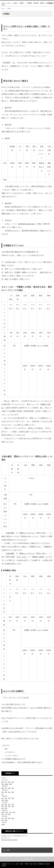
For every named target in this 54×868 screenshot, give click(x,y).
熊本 (3, 782)
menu (50, 3)
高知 (13, 788)
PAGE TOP (27, 859)
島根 (13, 792)
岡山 (9, 792)
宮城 (3, 820)
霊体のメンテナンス (27, 533)
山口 (3, 794)
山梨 (13, 806)
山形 (6, 820)
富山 (13, 804)
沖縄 (3, 784)
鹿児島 (6, 784)
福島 (13, 818)
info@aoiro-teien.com (27, 224)
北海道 (3, 824)
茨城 (3, 814)
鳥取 (6, 792)
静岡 (6, 808)
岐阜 (3, 808)
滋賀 (13, 798)
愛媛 (3, 788)
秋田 (6, 818)
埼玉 (10, 812)
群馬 (9, 814)
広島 (3, 792)
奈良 (3, 800)
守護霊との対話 (38, 557)
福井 (6, 804)
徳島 (9, 788)
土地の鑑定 (10, 533)
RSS (8, 850)
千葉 (6, 814)
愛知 (9, 806)
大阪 (6, 798)
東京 (7, 812)
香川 (6, 788)
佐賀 (13, 782)
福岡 (10, 784)
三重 (3, 804)
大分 (6, 782)
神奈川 (3, 812)
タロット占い (22, 557)
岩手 (3, 818)
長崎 (9, 782)
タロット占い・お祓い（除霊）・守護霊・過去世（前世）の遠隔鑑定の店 (28, 4)
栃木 (14, 812)
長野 (6, 806)
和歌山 (6, 800)
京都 (9, 798)
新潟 (3, 806)
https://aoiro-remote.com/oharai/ (9, 840)
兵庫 (3, 798)
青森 (9, 818)
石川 (9, 804)
